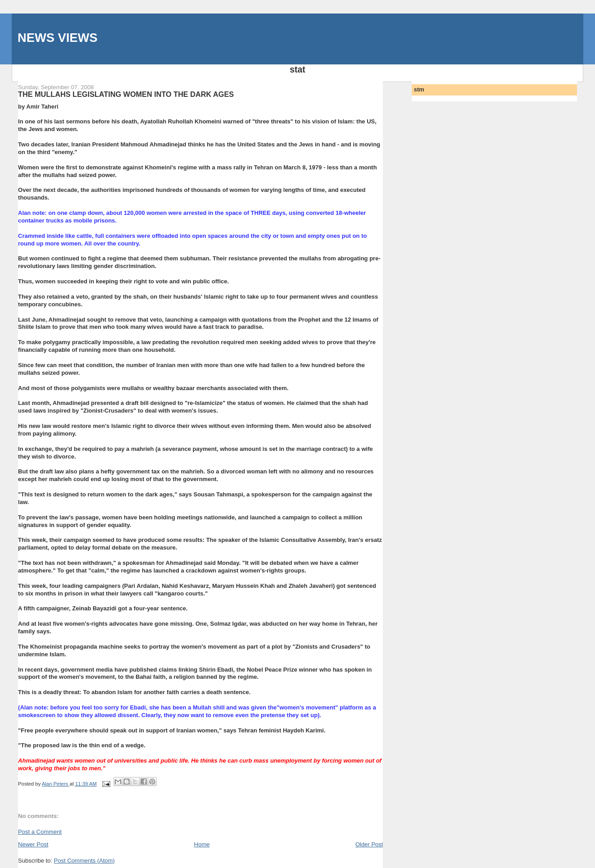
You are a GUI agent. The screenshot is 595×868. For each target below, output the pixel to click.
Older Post (369, 844)
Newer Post (33, 844)
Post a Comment (40, 832)
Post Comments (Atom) (84, 861)
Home (202, 844)
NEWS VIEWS (57, 38)
